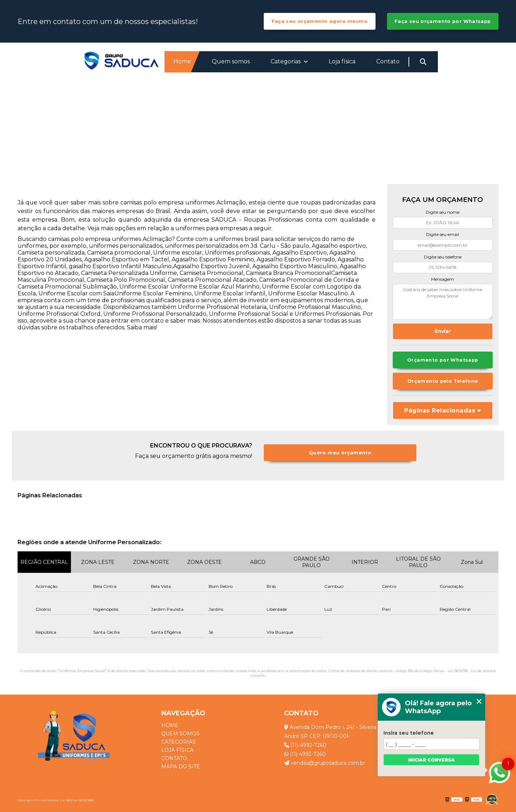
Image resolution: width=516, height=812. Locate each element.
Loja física (342, 61)
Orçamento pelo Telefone (443, 381)
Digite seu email (443, 234)
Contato (388, 61)
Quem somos (231, 61)
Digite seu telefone (443, 257)
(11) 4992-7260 (305, 745)
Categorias (286, 61)
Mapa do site (181, 767)
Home (182, 61)
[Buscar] (423, 62)
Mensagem (443, 279)
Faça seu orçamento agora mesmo (320, 21)
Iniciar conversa (431, 760)
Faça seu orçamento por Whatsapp (443, 21)
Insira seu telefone (409, 733)
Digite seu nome (443, 212)
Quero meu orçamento (340, 453)
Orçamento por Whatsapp (443, 360)
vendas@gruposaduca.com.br (325, 763)
